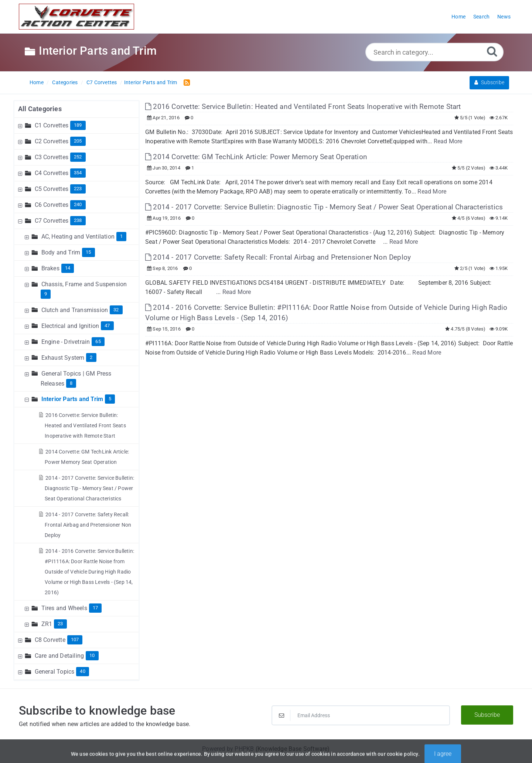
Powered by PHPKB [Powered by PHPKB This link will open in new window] (228, 749)
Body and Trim (61, 252)
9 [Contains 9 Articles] (46, 294)
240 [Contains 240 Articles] (78, 204)
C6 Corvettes (52, 205)
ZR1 (47, 624)
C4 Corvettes (52, 173)
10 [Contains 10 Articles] (92, 655)
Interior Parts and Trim (151, 82)
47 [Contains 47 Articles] (107, 326)
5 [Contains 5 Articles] (110, 399)
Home (37, 82)
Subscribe (489, 82)
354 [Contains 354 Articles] (78, 173)
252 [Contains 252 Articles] (78, 157)
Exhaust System (63, 358)
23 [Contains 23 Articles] (60, 624)
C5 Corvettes (52, 189)
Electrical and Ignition (70, 326)
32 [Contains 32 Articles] (116, 310)
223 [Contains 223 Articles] (78, 189)
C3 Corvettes (52, 157)
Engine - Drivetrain (66, 342)
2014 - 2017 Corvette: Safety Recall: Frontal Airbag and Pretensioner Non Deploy (88, 525)
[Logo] (76, 17)
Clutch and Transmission (75, 310)
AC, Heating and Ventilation (78, 237)
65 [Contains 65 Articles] (98, 341)
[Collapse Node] (21, 221)
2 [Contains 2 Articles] (91, 357)
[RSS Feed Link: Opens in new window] (185, 82)
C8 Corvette (50, 640)
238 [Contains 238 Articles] (78, 220)
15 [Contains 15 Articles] (88, 252)
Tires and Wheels (64, 608)
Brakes (50, 268)
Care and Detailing (59, 656)
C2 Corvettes (52, 141)
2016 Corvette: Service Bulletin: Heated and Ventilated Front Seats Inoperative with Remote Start (85, 425)
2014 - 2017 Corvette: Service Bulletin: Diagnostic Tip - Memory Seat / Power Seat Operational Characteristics (89, 488)
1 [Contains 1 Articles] (121, 236)
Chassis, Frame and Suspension (84, 284)
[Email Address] (361, 715)
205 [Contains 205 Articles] (78, 141)
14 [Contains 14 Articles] (68, 268)
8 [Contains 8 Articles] (71, 383)
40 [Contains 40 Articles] (82, 671)
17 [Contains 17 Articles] (95, 608)
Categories (65, 82)
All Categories (40, 109)
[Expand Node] (21, 125)
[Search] (492, 51)
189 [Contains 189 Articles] (78, 125)
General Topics (55, 672)
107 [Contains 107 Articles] (75, 639)
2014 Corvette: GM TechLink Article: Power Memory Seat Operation (256, 157)
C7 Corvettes (102, 82)
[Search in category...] (435, 52)
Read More (448, 141)
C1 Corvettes (52, 125)
